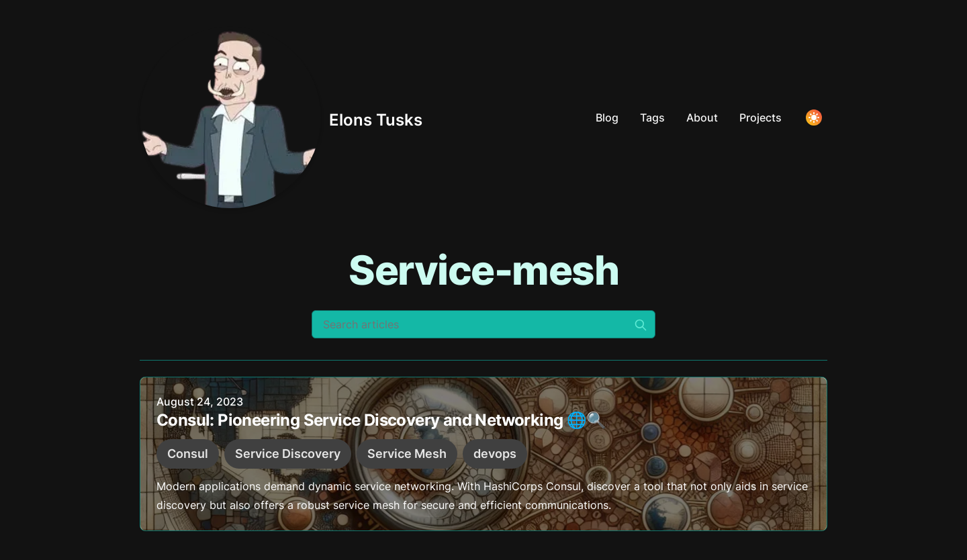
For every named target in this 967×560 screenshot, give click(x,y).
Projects (761, 118)
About (702, 118)
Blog (607, 118)
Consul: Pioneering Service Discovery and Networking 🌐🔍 (381, 421)
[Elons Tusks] (281, 118)
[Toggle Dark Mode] (814, 118)
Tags (652, 118)
